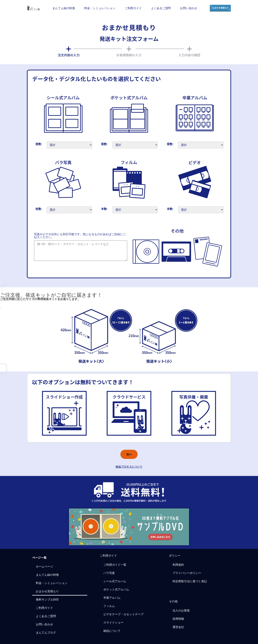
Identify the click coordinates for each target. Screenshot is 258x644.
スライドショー (113, 623)
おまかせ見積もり (47, 591)
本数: (104, 209)
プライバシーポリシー (187, 573)
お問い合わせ (189, 8)
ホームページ (44, 567)
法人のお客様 (181, 611)
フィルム (109, 606)
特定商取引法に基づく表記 (190, 581)
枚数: (39, 209)
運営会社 (178, 627)
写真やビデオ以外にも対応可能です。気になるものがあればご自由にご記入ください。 (80, 236)
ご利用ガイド (133, 8)
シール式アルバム (115, 581)
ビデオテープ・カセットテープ (123, 614)
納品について (112, 631)
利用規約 (178, 565)
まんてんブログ (46, 633)
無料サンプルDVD (47, 600)
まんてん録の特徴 (64, 8)
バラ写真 (109, 573)
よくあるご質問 (161, 8)
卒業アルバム (112, 598)
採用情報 (178, 619)
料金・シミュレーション (100, 8)
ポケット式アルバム (116, 590)
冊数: (39, 144)
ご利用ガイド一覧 (115, 565)
